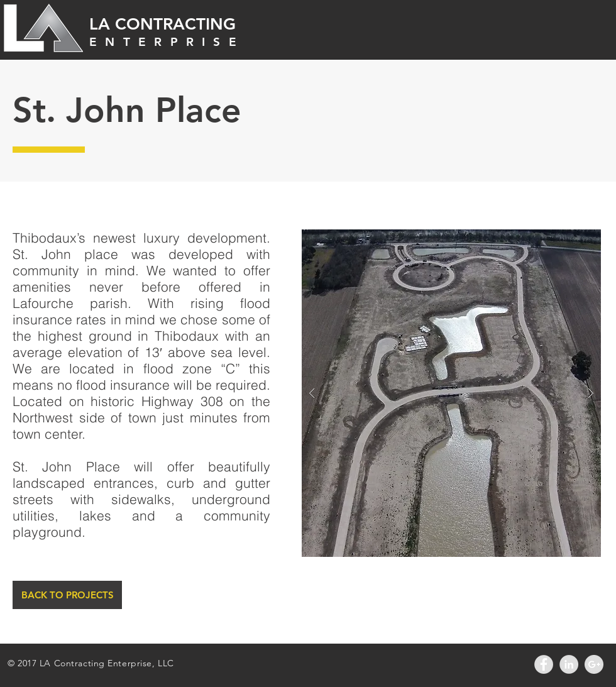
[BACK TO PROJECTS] (67, 595)
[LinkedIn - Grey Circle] (569, 664)
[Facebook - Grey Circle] (544, 664)
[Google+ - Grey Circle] (594, 664)
